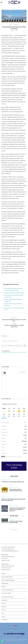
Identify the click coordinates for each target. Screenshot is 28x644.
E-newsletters (4, 600)
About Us (4, 603)
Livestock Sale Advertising (7, 597)
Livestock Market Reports (7, 577)
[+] (21, 346)
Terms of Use (20, 640)
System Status (8, 640)
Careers (3, 616)
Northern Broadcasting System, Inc (11, 639)
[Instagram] (13, 626)
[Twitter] (11, 626)
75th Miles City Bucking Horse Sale (13, 482)
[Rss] (19, 626)
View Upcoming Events (14, 466)
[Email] (17, 626)
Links (3, 613)
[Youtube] (15, 626)
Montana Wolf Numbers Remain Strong (14, 293)
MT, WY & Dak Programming (8, 580)
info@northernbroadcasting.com (11, 551)
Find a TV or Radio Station (7, 590)
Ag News (3, 574)
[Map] (14, 382)
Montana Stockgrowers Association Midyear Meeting (17, 509)
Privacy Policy (14, 640)
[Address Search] (14, 404)
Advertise (4, 610)
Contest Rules (4, 620)
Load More (14, 530)
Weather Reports (5, 583)
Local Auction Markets (6, 593)
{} (19, 346)
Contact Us (4, 607)
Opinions (3, 587)
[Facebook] (9, 626)
